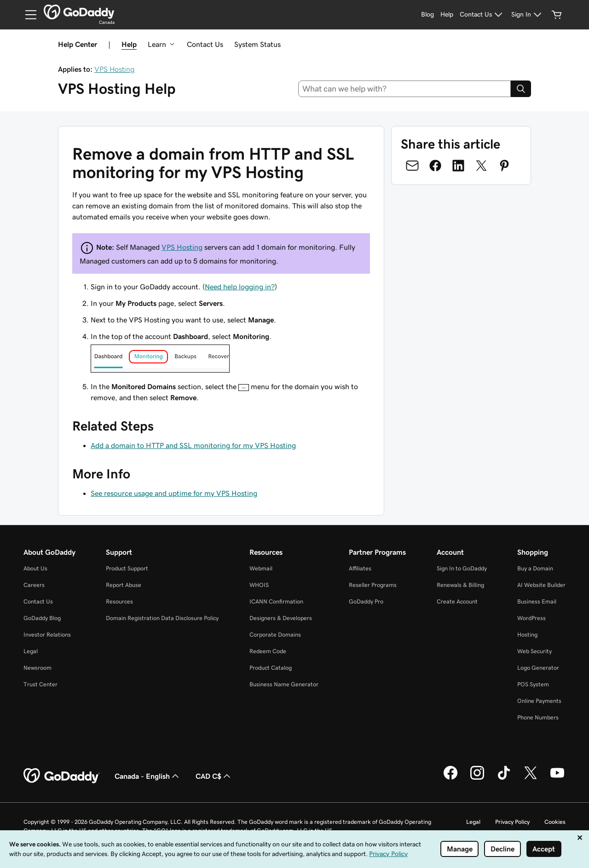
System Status (257, 44)
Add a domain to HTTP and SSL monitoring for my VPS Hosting (193, 445)
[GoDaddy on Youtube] (557, 778)
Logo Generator (538, 668)
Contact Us (205, 44)
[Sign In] (528, 15)
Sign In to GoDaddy (462, 568)
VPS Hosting (115, 69)
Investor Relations (47, 635)
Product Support (127, 568)
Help (129, 44)
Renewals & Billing (460, 585)
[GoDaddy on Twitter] (531, 778)
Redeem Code (268, 651)
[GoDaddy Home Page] (62, 776)
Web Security (534, 651)
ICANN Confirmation (276, 601)
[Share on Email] (412, 166)
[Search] (521, 89)
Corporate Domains (275, 635)
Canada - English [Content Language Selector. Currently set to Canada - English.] (148, 776)
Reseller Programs (373, 585)
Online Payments (539, 701)
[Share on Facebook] (435, 166)
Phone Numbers (538, 717)
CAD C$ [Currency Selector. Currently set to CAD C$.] (214, 776)
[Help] (447, 15)
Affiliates (360, 568)
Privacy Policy (512, 822)
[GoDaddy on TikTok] (504, 778)
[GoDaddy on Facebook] (450, 778)
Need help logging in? (240, 287)
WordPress (531, 618)
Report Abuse (124, 585)
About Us (35, 568)
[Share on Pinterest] (504, 166)
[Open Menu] (27, 15)
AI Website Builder (541, 585)
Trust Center (40, 684)
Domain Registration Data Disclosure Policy (162, 618)
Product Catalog (271, 668)
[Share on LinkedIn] (458, 166)
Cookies (555, 822)
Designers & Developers (281, 618)
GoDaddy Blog (42, 618)
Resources (119, 601)
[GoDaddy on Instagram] (477, 778)
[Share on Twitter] (481, 166)
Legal (31, 651)
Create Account (457, 601)
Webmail (261, 568)
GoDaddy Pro (366, 601)
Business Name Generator (284, 684)
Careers (34, 585)
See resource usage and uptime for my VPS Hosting (174, 493)
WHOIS (259, 585)
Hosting (527, 635)
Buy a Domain (535, 568)
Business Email (537, 601)
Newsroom (38, 668)
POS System (533, 684)
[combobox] (405, 89)
